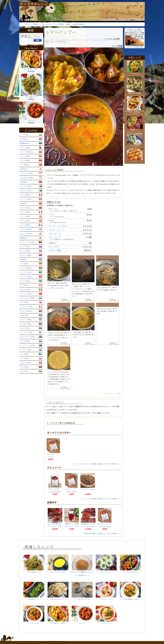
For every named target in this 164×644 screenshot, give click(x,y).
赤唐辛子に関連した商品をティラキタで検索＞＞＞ (103, 533)
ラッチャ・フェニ (106, 591)
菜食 (68, 24)
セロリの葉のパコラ (31, 96)
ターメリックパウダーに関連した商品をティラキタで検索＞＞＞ (98, 464)
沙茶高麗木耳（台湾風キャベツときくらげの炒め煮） (135, 111)
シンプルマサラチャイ (82, 591)
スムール (31, 120)
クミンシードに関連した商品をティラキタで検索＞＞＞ (101, 499)
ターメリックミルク (58, 564)
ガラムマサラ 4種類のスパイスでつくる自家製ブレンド (82, 565)
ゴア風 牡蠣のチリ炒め (130, 591)
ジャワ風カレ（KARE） (31, 68)
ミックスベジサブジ (130, 564)
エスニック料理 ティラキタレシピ (38, 24)
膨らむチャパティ (58, 591)
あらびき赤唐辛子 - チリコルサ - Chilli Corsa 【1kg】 (55, 526)
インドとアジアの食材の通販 (135, 46)
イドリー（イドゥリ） (106, 564)
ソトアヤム (106, 615)
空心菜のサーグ (34, 591)
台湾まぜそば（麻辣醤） (135, 92)
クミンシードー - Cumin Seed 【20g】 (71, 492)
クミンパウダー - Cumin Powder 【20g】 (55, 492)
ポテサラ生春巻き (135, 145)
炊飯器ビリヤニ (135, 129)
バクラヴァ (135, 160)
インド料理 (59, 24)
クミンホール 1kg (88, 489)
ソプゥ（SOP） (34, 615)
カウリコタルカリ (135, 73)
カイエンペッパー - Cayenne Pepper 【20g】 (105, 526)
